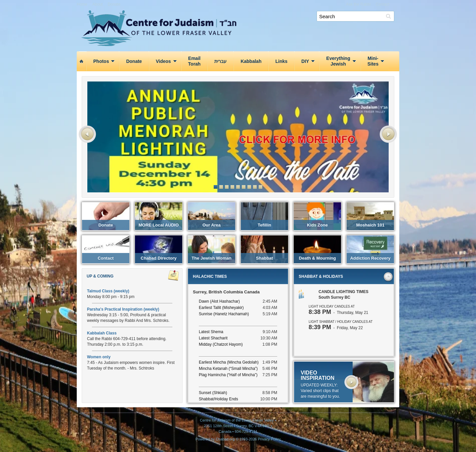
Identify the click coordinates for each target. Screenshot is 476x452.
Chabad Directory (158, 258)
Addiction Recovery (370, 258)
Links (281, 61)
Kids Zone (317, 225)
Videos (163, 61)
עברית (220, 61)
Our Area (212, 225)
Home (82, 4)
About (97, 4)
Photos (101, 61)
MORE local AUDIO (159, 225)
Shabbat (264, 258)
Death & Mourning (318, 258)
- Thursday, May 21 (338, 313)
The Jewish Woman (211, 258)
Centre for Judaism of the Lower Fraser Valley (240, 19)
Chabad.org (225, 439)
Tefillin (264, 225)
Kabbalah (251, 61)
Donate (114, 4)
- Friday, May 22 (336, 328)
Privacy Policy (269, 439)
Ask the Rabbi (358, 4)
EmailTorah (195, 61)
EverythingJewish (338, 61)
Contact (383, 4)
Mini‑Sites (373, 61)
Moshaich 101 (370, 225)
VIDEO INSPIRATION (318, 375)
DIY (305, 61)
